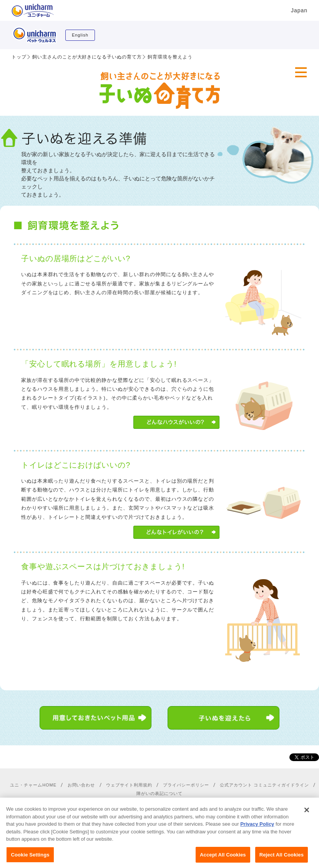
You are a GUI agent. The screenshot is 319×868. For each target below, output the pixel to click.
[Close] (307, 814)
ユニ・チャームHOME (33, 785)
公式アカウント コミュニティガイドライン (264, 785)
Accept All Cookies (223, 859)
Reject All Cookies (282, 859)
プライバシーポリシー (186, 785)
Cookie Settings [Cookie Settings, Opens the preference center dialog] (30, 859)
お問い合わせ (81, 785)
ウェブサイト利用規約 (129, 785)
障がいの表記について (159, 793)
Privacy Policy (257, 828)
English (80, 35)
